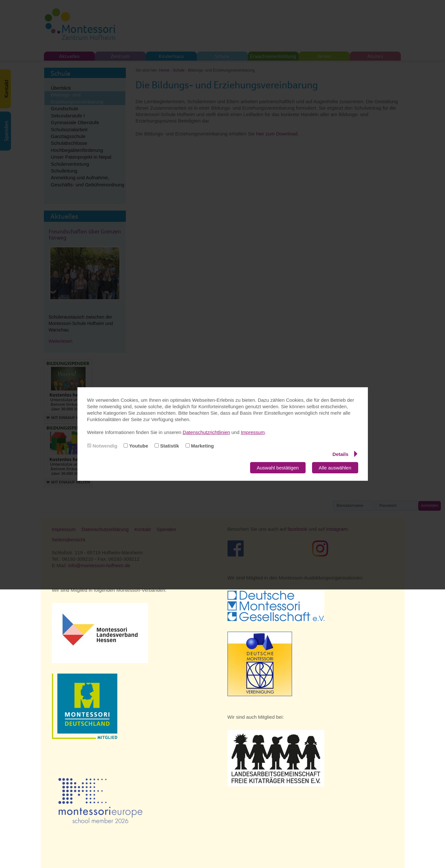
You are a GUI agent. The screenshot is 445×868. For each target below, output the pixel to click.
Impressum (253, 432)
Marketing (200, 446)
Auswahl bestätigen (278, 468)
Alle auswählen (335, 468)
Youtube (136, 446)
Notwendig (102, 446)
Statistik (167, 446)
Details (345, 454)
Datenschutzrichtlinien (206, 432)
